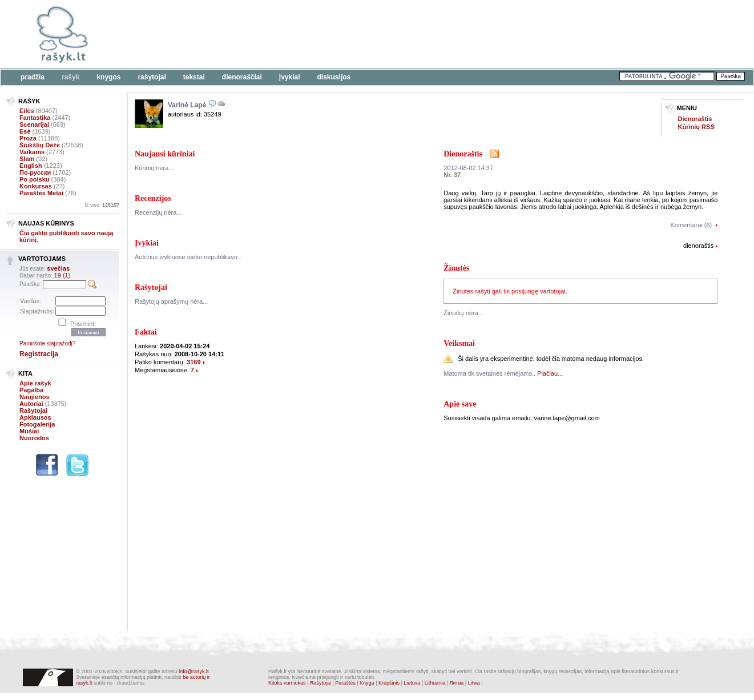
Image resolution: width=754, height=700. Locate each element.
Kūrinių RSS (696, 127)
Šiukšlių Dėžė (40, 145)
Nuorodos (34, 438)
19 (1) (63, 275)
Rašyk (70, 77)
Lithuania (435, 683)
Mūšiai (29, 431)
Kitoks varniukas (287, 683)
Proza (28, 138)
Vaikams (32, 152)
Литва (457, 683)
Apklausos (35, 417)
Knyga (367, 683)
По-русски (35, 172)
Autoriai (31, 404)
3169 (193, 362)
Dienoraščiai (242, 77)
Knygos (108, 77)
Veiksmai (459, 343)
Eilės (27, 111)
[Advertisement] (351, 34)
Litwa (474, 683)
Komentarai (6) (691, 225)
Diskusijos (334, 77)
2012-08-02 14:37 (468, 168)
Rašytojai (152, 77)
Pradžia (33, 77)
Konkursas (36, 186)
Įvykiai (290, 77)
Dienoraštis (695, 119)
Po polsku (35, 179)
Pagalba (31, 390)
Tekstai (194, 77)
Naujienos (35, 397)
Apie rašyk (35, 383)
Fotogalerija (37, 424)
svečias (58, 268)
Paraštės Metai (41, 193)
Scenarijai (34, 124)
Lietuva (412, 683)
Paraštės (345, 683)
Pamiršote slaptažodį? (47, 343)
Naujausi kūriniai (165, 154)
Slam (27, 159)
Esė (25, 131)
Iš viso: (102, 205)
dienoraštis (698, 246)
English (31, 166)
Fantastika (35, 118)
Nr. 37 (452, 175)
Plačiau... (550, 373)
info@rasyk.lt (193, 671)
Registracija (39, 354)
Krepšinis (389, 683)
